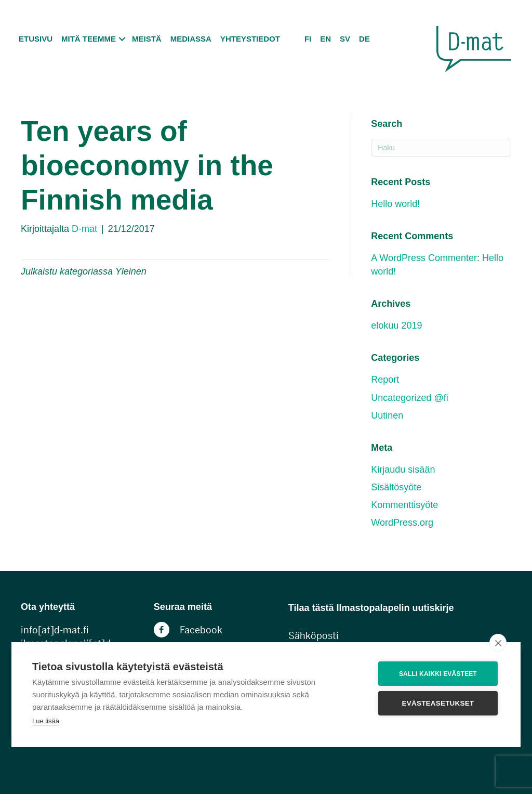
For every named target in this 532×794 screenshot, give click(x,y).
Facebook (201, 630)
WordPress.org (402, 523)
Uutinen (387, 415)
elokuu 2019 (396, 326)
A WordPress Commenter (424, 258)
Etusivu (36, 39)
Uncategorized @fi (409, 398)
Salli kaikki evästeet (438, 674)
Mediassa (191, 39)
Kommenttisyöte (404, 505)
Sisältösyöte (396, 487)
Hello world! (395, 204)
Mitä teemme (89, 39)
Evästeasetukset (438, 703)
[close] (498, 643)
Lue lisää (46, 721)
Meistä (147, 39)
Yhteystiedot (250, 39)
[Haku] (441, 148)
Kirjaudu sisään (403, 470)
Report (385, 380)
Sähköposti (314, 636)
